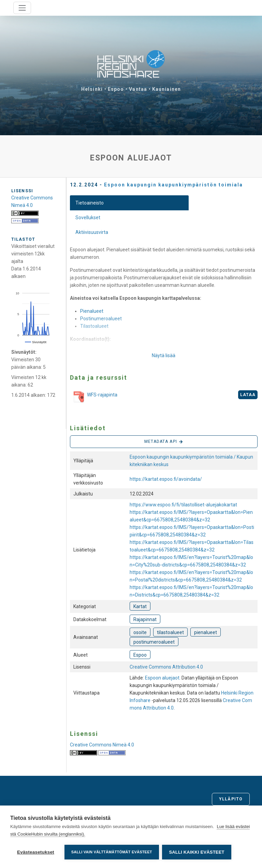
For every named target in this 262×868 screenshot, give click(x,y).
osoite (140, 632)
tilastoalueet (170, 632)
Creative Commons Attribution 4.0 (166, 667)
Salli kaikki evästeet (197, 852)
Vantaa (138, 89)
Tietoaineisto (90, 203)
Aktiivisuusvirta (92, 232)
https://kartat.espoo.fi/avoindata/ (166, 479)
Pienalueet (92, 311)
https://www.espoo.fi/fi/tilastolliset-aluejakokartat (183, 505)
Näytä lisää (164, 355)
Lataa (248, 395)
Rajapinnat (145, 619)
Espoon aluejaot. (163, 678)
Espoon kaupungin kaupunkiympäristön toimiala (173, 185)
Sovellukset (88, 218)
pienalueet (206, 632)
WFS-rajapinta (94, 397)
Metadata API (164, 442)
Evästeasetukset (36, 852)
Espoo (116, 89)
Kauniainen (166, 89)
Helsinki (92, 89)
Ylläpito (231, 799)
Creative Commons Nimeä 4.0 (102, 745)
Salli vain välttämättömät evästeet (112, 852)
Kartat (140, 606)
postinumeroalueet (154, 642)
